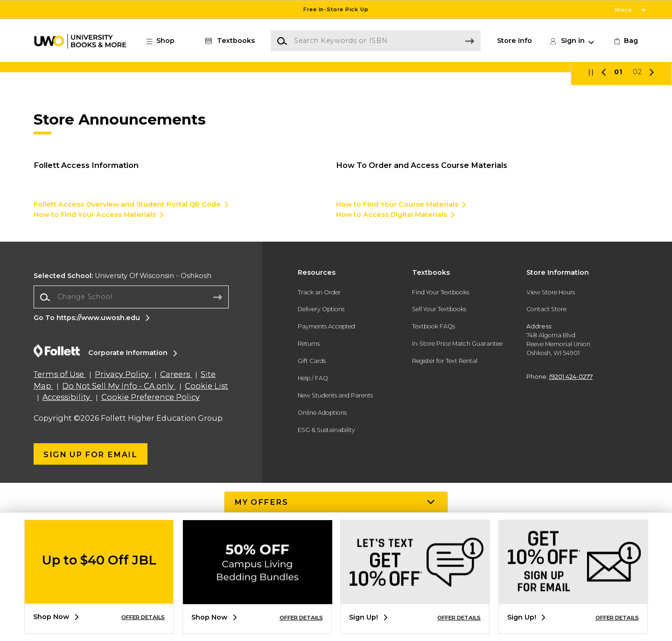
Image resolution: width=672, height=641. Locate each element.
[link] (625, 41)
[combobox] (131, 455)
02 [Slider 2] (637, 230)
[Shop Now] (336, 146)
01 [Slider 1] (618, 230)
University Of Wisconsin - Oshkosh (122, 433)
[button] (165, 41)
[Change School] (131, 455)
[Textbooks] (228, 41)
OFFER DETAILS (143, 617)
